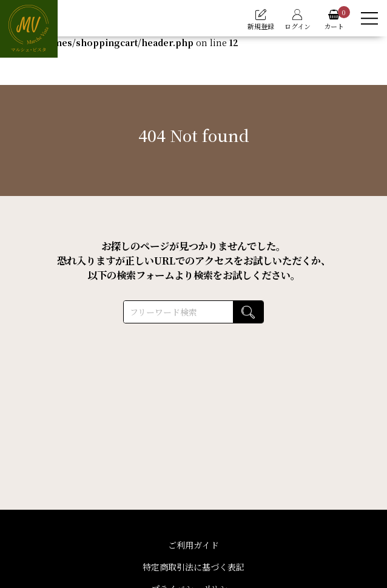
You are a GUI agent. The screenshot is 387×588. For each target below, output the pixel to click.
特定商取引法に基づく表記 (193, 567)
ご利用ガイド (193, 545)
